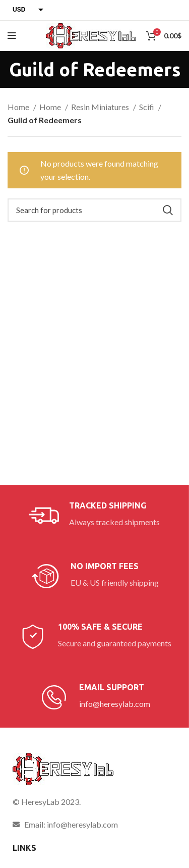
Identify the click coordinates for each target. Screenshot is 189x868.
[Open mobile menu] (12, 36)
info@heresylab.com (115, 704)
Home (19, 107)
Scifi (147, 107)
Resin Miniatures (101, 107)
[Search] (94, 210)
